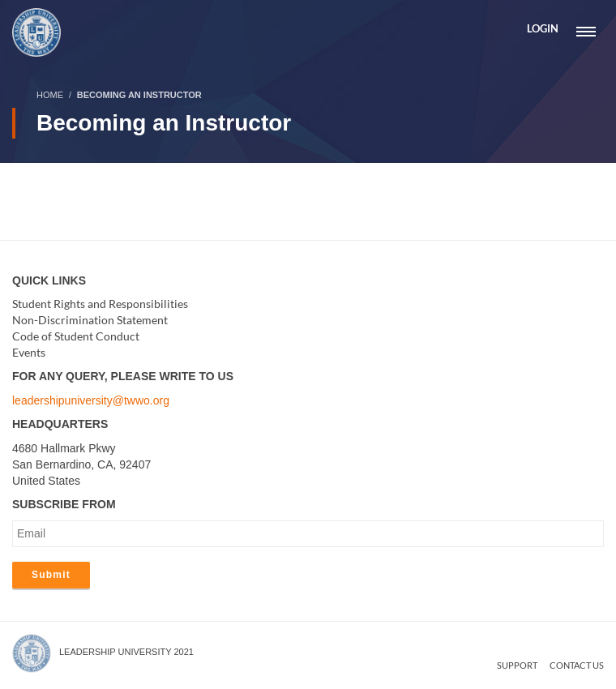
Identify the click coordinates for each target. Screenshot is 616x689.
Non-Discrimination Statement (90, 320)
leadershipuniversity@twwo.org (91, 400)
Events (29, 352)
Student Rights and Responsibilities (100, 304)
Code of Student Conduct (76, 336)
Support (517, 665)
